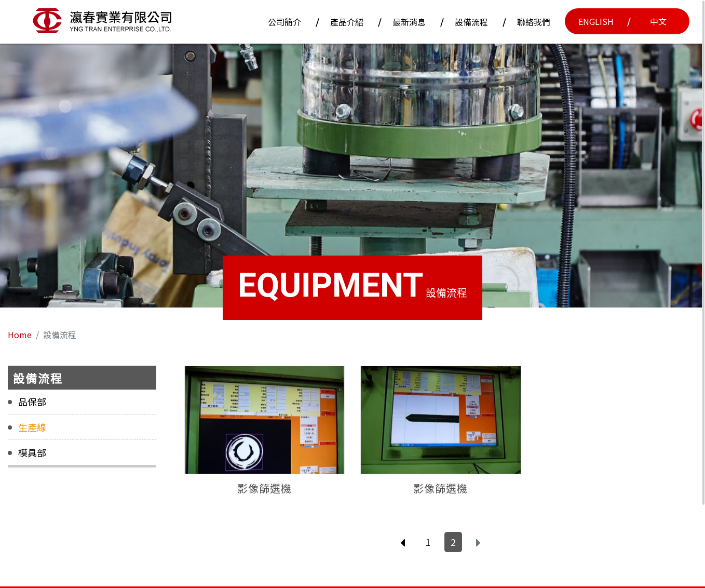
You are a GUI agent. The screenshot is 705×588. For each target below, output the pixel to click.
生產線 (32, 427)
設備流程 (471, 22)
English (596, 21)
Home (20, 335)
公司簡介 (284, 22)
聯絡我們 (534, 22)
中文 (658, 21)
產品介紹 (347, 22)
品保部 (32, 402)
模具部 (32, 453)
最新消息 (409, 22)
